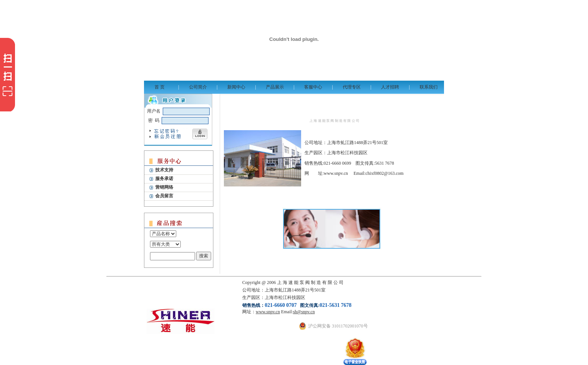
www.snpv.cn (268, 312)
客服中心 (313, 87)
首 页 (160, 87)
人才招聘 (390, 87)
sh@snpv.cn (304, 312)
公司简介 (198, 87)
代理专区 (352, 87)
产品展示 (275, 87)
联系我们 (429, 87)
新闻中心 (236, 87)
